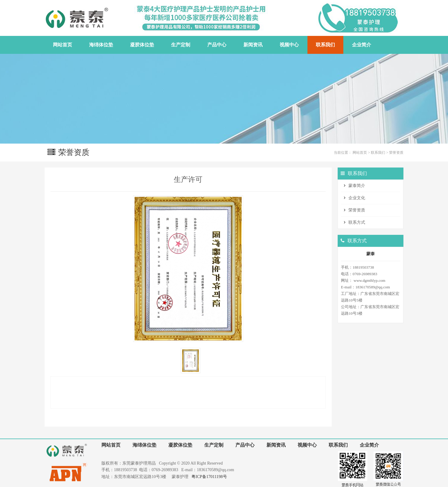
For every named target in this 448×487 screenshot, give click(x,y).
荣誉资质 (396, 153)
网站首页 (360, 153)
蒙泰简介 (357, 186)
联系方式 (357, 222)
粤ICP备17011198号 (209, 477)
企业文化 (357, 198)
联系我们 (378, 153)
